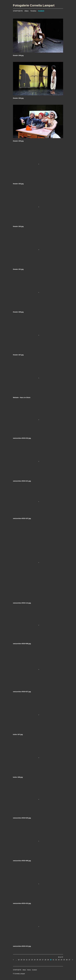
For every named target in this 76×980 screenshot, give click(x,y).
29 (48, 960)
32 (56, 960)
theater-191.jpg (18, 269)
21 (27, 960)
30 (51, 960)
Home (29, 970)
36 (67, 960)
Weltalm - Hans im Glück (22, 398)
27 (43, 960)
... (16, 960)
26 (40, 960)
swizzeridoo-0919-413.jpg (22, 946)
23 (32, 960)
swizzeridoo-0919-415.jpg (22, 903)
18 (19, 960)
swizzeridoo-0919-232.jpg (22, 438)
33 (59, 960)
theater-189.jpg (18, 312)
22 (29, 960)
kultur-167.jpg (18, 734)
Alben (27, 11)
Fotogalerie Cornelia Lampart (34, 5)
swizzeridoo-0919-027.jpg (22, 692)
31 (53, 960)
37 (69, 960)
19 (21, 960)
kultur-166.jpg (18, 777)
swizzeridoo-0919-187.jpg (22, 518)
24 (35, 960)
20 (24, 960)
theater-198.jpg (18, 55)
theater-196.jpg (18, 98)
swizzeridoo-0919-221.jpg (22, 481)
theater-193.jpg (18, 184)
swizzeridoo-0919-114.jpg (22, 603)
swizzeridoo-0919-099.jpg (22, 644)
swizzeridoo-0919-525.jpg (22, 818)
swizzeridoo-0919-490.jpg (22, 861)
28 (45, 960)
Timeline (33, 11)
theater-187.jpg (18, 355)
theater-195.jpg (18, 141)
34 (61, 960)
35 (64, 960)
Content (41, 11)
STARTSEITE (18, 11)
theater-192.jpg (18, 226)
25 (37, 960)
